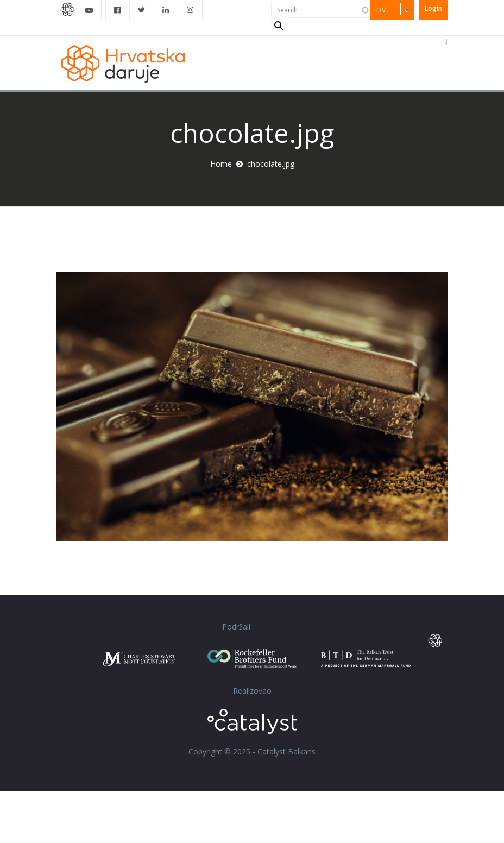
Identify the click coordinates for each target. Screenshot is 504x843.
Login (433, 8)
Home (221, 215)
